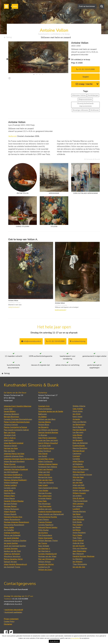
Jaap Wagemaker (79, 557)
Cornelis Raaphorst (46, 531)
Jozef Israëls (9, 446)
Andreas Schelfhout (12, 539)
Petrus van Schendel (12, 541)
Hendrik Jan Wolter (46, 570)
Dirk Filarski (43, 459)
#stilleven (95, 111)
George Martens (79, 517)
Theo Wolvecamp (80, 570)
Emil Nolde (77, 528)
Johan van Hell (44, 478)
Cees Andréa (78, 415)
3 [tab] (40, 75)
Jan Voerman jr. (44, 554)
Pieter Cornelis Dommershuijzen (17, 428)
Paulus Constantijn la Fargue (15, 433)
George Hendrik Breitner (48, 438)
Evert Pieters (44, 525)
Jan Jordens (77, 502)
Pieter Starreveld (45, 544)
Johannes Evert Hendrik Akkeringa (18, 412)
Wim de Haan (78, 483)
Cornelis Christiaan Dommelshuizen (18, 425)
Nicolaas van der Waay (47, 562)
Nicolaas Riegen (10, 512)
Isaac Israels (43, 491)
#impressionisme (85, 100)
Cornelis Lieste (10, 494)
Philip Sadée (9, 533)
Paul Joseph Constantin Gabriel (16, 436)
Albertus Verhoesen (12, 560)
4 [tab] (43, 75)
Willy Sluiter (43, 536)
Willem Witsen (44, 568)
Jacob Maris (8, 496)
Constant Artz (44, 412)
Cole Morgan (78, 523)
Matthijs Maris (10, 499)
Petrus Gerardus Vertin (13, 565)
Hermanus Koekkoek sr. (13, 481)
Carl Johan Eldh (44, 452)
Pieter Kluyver (10, 470)
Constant (76, 462)
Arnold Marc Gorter (46, 465)
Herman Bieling (45, 428)
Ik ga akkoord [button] (54, 641)
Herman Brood (79, 457)
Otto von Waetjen (80, 554)
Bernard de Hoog (45, 483)
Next (69, 60)
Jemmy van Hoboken (81, 496)
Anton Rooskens (79, 538)
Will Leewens (78, 509)
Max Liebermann (45, 502)
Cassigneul (77, 459)
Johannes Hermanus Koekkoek (16, 475)
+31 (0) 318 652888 (86, 70)
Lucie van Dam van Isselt (48, 446)
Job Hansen (77, 486)
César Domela (78, 473)
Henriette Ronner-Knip (13, 523)
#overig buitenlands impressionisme (85, 106)
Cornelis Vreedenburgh (48, 560)
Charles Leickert (10, 491)
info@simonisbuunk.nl (31, 342)
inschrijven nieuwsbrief (13, 615)
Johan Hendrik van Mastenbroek (51, 520)
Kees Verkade (44, 552)
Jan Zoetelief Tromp (12, 573)
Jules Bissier (77, 441)
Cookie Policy (9, 627)
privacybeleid (75, 638)
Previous (7, 60)
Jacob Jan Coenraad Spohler (15, 552)
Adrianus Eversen (11, 430)
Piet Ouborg (78, 531)
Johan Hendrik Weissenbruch (15, 570)
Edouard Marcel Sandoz (48, 533)
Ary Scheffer (9, 536)
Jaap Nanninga (78, 525)
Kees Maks (42, 507)
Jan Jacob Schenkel (11, 544)
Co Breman (43, 441)
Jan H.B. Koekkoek (11, 478)
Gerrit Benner (78, 433)
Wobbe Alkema (79, 412)
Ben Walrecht (78, 560)
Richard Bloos (44, 430)
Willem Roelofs (10, 520)
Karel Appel (77, 422)
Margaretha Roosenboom (14, 531)
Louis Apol (8, 415)
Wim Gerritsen (79, 478)
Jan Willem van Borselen (48, 436)
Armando (76, 425)
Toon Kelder (43, 496)
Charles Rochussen (11, 515)
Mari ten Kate (9, 457)
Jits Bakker (43, 423)
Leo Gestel (43, 462)
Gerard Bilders (10, 417)
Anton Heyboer (79, 494)
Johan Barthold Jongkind (14, 449)
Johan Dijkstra (78, 467)
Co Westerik (78, 565)
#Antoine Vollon (79, 96)
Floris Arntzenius (45, 415)
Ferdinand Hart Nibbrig (48, 473)
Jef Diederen (78, 470)
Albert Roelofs (10, 517)
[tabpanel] (38, 58)
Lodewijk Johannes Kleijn (14, 462)
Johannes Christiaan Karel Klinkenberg (19, 465)
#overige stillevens (81, 111)
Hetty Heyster (44, 481)
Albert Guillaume (45, 467)
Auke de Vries (78, 549)
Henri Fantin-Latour (46, 454)
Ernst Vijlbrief (78, 546)
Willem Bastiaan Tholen (48, 546)
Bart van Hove (10, 438)
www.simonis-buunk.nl (13, 607)
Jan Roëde (77, 533)
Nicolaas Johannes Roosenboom (16, 528)
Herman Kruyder (45, 499)
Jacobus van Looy (45, 515)
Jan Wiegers (78, 567)
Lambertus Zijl (44, 573)
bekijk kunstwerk (14, 308)
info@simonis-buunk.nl (13, 610)
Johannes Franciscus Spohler (15, 546)
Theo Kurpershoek (80, 507)
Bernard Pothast (11, 510)
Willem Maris (9, 502)
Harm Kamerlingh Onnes (48, 494)
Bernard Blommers (11, 423)
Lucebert (76, 515)
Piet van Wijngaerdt (46, 565)
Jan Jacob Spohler (11, 549)
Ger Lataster (78, 512)
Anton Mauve (9, 504)
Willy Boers (77, 444)
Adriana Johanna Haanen (48, 470)
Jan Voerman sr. (44, 557)
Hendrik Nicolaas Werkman (84, 562)
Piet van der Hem (45, 486)
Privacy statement (11, 625)
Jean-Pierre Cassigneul (47, 444)
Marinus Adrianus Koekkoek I (15, 486)
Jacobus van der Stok (12, 557)
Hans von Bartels (79, 428)
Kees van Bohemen (80, 449)
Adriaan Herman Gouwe (82, 480)
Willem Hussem (79, 499)
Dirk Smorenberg (45, 541)
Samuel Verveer (10, 568)
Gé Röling (77, 536)
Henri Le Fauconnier (81, 475)
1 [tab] (34, 75)
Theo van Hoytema (46, 488)
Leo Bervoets (78, 438)
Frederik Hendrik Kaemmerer (50, 517)
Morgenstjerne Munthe (48, 523)
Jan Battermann (79, 430)
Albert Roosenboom (12, 525)
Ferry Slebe (77, 541)
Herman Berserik (79, 436)
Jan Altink (77, 420)
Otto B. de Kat (78, 504)
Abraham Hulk (10, 441)
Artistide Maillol (45, 504)
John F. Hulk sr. (10, 444)
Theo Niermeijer (45, 512)
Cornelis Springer (11, 554)
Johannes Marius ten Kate (14, 459)
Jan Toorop (43, 549)
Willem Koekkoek (11, 488)
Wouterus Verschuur (12, 562)
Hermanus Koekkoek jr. (13, 483)
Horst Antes (78, 417)
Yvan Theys (77, 544)
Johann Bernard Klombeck (14, 467)
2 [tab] (37, 75)
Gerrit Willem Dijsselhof (48, 449)
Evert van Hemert (45, 475)
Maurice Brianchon (80, 454)
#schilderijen (93, 96)
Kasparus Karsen (10, 452)
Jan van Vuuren (79, 552)
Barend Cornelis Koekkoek (14, 473)
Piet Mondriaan (44, 510)
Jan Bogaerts (43, 433)
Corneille (76, 465)
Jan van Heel (78, 488)
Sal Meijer (77, 520)
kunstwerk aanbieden (13, 618)
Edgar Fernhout (45, 457)
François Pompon (45, 528)
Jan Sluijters (43, 539)
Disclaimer (8, 630)
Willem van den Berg (47, 425)
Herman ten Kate (11, 454)
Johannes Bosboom (11, 420)
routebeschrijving (78, 342)
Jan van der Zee (79, 573)
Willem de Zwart (45, 575)
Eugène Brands (79, 451)
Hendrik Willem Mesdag (14, 507)
